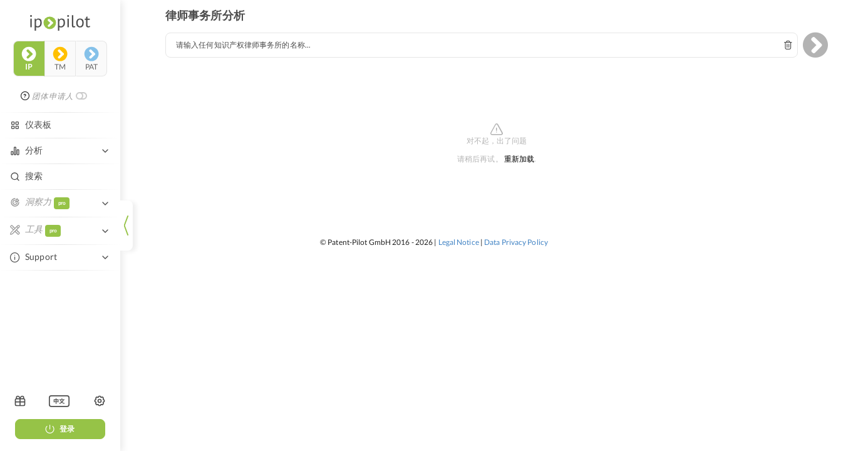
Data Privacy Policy (516, 242)
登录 (60, 429)
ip (29, 59)
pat (91, 59)
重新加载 (519, 159)
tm (60, 59)
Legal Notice (459, 242)
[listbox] (59, 401)
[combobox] (482, 45)
